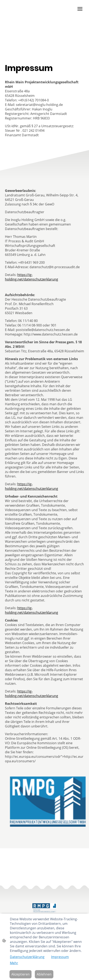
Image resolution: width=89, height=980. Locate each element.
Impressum (60, 957)
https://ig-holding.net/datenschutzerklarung (32, 277)
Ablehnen (44, 974)
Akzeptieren (20, 974)
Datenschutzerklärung (27, 957)
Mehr (14, 963)
